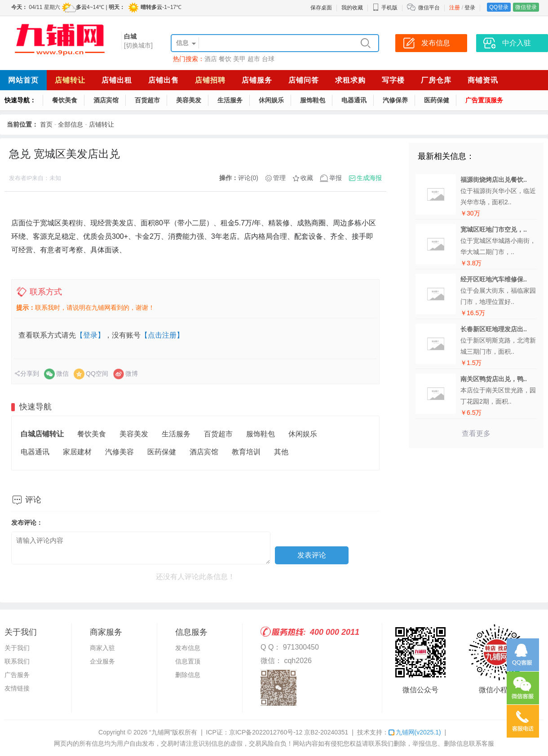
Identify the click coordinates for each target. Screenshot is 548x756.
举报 (336, 178)
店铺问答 (304, 80)
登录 (470, 8)
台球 (268, 59)
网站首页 (23, 80)
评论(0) (248, 178)
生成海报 (369, 178)
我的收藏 (352, 8)
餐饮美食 (65, 100)
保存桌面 (321, 8)
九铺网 (415, 732)
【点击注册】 (162, 335)
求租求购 (350, 80)
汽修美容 (119, 452)
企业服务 (102, 661)
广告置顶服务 (484, 100)
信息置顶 (188, 661)
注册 (455, 8)
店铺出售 (164, 80)
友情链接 (17, 688)
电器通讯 (354, 100)
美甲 (239, 59)
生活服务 (230, 100)
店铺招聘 (210, 80)
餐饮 (225, 59)
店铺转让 (70, 80)
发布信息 (188, 648)
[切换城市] (138, 45)
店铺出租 (117, 80)
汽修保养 (395, 100)
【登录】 (90, 335)
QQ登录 (499, 7)
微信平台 (429, 8)
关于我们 (17, 648)
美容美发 (189, 100)
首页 (46, 124)
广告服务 (17, 675)
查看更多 (476, 433)
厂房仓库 (436, 80)
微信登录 (526, 7)
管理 (279, 178)
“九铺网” (161, 732)
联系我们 (17, 661)
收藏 (307, 178)
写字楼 (393, 80)
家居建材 (77, 452)
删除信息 (188, 675)
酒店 (211, 59)
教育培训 (246, 452)
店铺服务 (257, 80)
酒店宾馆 (106, 100)
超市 (254, 59)
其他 (281, 452)
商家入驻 (102, 648)
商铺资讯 (483, 80)
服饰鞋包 (313, 100)
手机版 (385, 8)
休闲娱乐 (271, 100)
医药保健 (437, 100)
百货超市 (147, 100)
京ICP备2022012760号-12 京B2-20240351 (289, 732)
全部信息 (71, 124)
